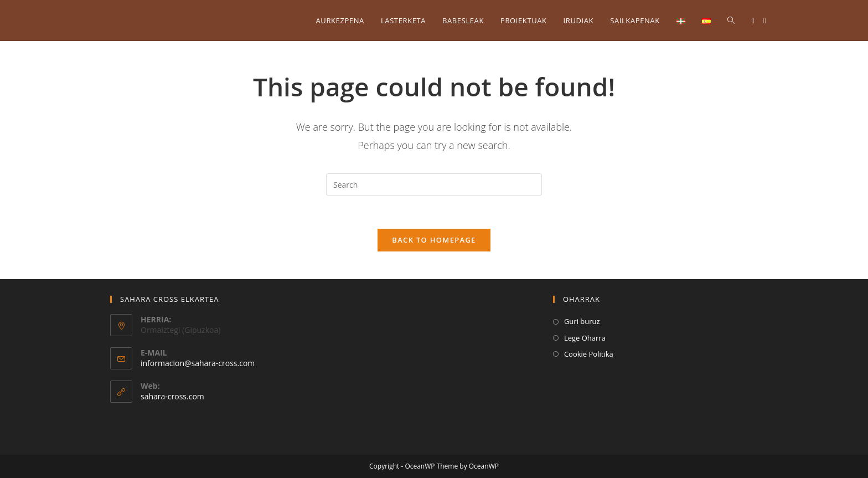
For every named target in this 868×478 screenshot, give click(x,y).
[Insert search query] (434, 184)
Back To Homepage (434, 240)
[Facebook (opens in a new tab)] (753, 21)
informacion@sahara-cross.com (198, 363)
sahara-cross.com (172, 396)
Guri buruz (582, 321)
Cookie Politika (589, 354)
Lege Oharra (585, 338)
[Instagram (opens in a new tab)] (765, 21)
